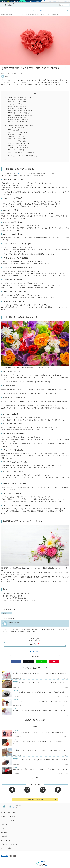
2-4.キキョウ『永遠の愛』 (15, 134)
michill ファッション (64, 774)
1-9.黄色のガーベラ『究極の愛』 (17, 117)
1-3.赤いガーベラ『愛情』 (15, 104)
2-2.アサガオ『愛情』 (14, 130)
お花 (10, 613)
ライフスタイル (19, 14)
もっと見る (35, 778)
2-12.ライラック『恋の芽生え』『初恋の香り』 (21, 152)
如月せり (66, 755)
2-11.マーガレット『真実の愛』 (17, 150)
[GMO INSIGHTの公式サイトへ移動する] (8, 856)
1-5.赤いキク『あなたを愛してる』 (18, 108)
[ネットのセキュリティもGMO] (13, 1)
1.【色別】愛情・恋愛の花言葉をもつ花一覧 (19, 97)
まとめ (8, 159)
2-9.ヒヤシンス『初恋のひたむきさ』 (18, 145)
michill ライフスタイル (63, 678)
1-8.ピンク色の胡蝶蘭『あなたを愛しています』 (22, 115)
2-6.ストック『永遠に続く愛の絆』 (18, 139)
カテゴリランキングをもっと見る (35, 720)
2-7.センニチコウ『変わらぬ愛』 (17, 141)
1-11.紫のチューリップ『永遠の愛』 (18, 122)
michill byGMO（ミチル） (7, 14)
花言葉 (17, 173)
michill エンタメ (65, 737)
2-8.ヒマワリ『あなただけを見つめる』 (19, 143)
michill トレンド (7, 76)
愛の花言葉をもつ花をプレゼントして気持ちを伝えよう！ (22, 156)
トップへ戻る (35, 651)
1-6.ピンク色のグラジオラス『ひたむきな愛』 (21, 111)
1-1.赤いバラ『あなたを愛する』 (17, 100)
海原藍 (67, 687)
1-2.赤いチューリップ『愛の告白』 (18, 102)
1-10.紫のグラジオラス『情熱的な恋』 (19, 120)
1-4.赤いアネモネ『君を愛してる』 (18, 106)
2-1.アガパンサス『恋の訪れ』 (17, 128)
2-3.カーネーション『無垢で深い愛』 (18, 132)
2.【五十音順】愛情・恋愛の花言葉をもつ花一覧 (20, 125)
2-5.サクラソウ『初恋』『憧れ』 (17, 137)
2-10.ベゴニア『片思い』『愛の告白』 (19, 148)
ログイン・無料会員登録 (35, 799)
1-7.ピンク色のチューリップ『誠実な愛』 (20, 113)
